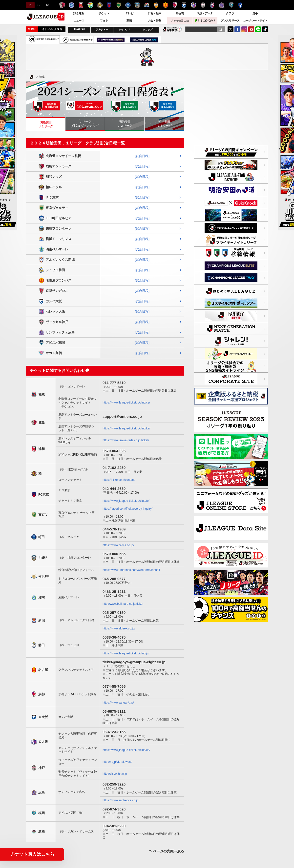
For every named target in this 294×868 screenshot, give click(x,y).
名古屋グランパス (165, 5)
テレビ (129, 13)
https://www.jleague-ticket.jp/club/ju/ (126, 653)
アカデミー (102, 30)
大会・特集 (155, 20)
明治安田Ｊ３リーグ (164, 124)
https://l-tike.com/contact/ (119, 480)
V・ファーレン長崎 (241, 5)
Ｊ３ (47, 5)
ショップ (147, 30)
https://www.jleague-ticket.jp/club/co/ (126, 750)
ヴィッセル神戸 (203, 5)
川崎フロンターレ (137, 5)
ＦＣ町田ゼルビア (128, 5)
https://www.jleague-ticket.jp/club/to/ (126, 501)
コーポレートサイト (255, 20)
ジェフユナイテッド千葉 (90, 5)
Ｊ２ (38, 5)
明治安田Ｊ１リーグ (46, 124)
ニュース (79, 20)
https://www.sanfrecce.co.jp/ (121, 800)
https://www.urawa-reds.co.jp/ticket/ (126, 440)
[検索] (220, 29)
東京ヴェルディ (118, 5)
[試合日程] (142, 156)
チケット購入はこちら (32, 854)
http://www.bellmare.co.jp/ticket (123, 604)
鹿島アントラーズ (62, 5)
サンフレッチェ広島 (222, 5)
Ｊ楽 (180, 20)
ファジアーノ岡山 (212, 5)
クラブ (230, 13)
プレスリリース (230, 20)
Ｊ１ (30, 5)
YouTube (251, 29)
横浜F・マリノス (147, 5)
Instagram (244, 29)
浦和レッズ (81, 5)
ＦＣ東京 (109, 5)
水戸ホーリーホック (72, 5)
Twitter (231, 29)
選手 (255, 13)
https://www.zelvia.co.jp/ (118, 545)
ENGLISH (79, 30)
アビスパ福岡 (231, 5)
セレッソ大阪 (194, 5)
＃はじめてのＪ (205, 20)
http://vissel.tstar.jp (115, 774)
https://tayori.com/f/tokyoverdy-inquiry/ (127, 509)
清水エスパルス (156, 5)
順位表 (180, 13)
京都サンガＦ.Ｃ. (175, 5)
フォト (104, 20)
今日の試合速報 (53, 29)
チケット (104, 13)
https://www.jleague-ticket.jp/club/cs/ (126, 403)
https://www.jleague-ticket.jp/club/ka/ (126, 428)
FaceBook (237, 29)
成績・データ (205, 13)
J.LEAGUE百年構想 (172, 29)
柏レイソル (100, 5)
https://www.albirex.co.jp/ (119, 628)
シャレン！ (125, 30)
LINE (258, 29)
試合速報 (79, 13)
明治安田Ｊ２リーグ (125, 124)
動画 (129, 20)
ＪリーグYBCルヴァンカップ (85, 124)
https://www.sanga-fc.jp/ (118, 703)
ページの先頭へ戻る (168, 851)
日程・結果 (155, 13)
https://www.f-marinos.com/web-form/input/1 (131, 570)
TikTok (265, 29)
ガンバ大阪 (184, 5)
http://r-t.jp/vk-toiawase (117, 762)
